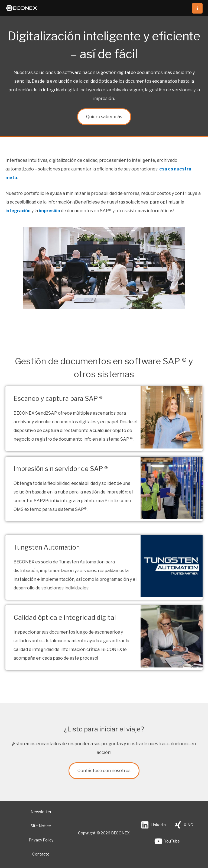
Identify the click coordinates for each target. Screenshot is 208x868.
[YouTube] (167, 841)
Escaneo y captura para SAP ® (59, 398)
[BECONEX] (22, 8)
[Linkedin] (153, 825)
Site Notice (41, 826)
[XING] (183, 825)
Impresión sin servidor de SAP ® (61, 469)
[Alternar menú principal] (197, 8)
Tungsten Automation (47, 547)
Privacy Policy (41, 840)
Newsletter (41, 812)
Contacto (41, 854)
